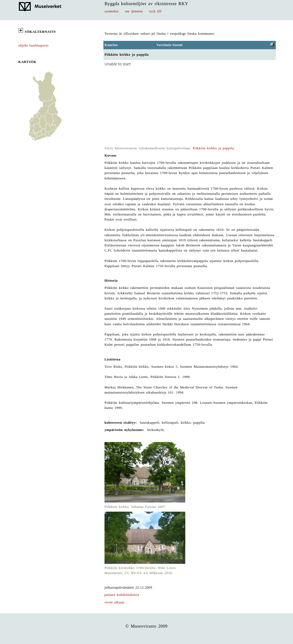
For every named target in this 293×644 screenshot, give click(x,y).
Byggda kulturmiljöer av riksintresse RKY (146, 4)
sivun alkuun (114, 602)
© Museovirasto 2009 (147, 626)
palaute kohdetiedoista (122, 595)
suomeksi (111, 11)
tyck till (155, 11)
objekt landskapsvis (33, 45)
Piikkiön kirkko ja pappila (213, 148)
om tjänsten (134, 11)
